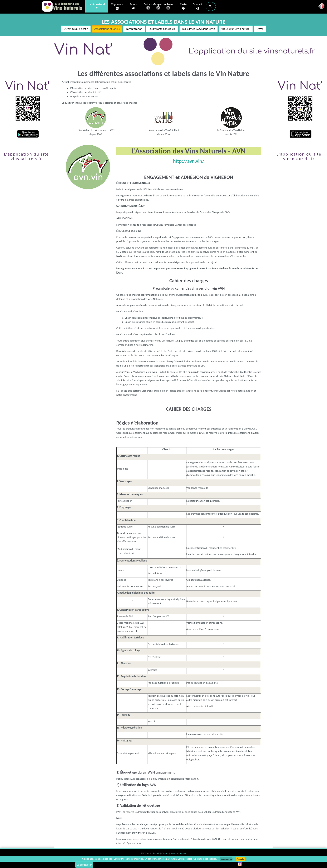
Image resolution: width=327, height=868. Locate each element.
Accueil (156, 853)
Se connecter (84, 865)
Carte (183, 6)
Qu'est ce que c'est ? (76, 29)
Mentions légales (178, 853)
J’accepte (240, 859)
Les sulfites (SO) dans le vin (199, 29)
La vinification (134, 29)
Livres (260, 29)
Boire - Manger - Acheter (159, 7)
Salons (134, 6)
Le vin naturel (97, 6)
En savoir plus (226, 859)
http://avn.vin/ (189, 161)
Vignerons (117, 6)
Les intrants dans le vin (162, 29)
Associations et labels (107, 29)
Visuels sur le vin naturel (236, 29)
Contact (198, 6)
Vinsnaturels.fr (62, 7)
